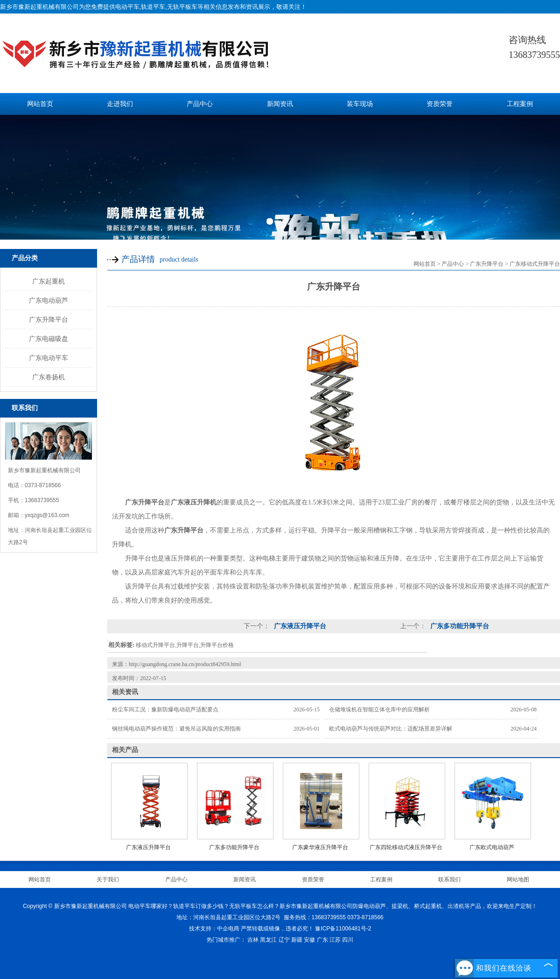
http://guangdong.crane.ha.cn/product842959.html (185, 664)
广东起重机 (49, 281)
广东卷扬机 (49, 377)
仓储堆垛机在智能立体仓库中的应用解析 (379, 709)
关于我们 (108, 880)
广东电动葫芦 (49, 300)
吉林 (253, 940)
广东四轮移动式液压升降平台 (406, 847)
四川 (348, 940)
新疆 (297, 940)
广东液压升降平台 (299, 626)
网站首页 (40, 104)
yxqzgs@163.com (47, 515)
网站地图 (518, 880)
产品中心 (200, 104)
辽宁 (284, 940)
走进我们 (120, 104)
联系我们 (449, 880)
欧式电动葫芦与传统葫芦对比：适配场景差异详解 (391, 729)
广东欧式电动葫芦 (492, 847)
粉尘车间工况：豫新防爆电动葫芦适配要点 (165, 709)
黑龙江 (268, 940)
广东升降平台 (49, 319)
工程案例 (520, 104)
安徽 (309, 940)
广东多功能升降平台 (459, 626)
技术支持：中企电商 (214, 929)
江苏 (335, 940)
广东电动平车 (49, 358)
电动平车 (127, 7)
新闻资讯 (280, 104)
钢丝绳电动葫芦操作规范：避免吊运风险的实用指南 (176, 729)
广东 (322, 940)
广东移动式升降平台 (535, 264)
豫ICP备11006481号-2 (343, 929)
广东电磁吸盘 (49, 339)
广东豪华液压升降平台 (320, 847)
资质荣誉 (440, 104)
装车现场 (360, 104)
